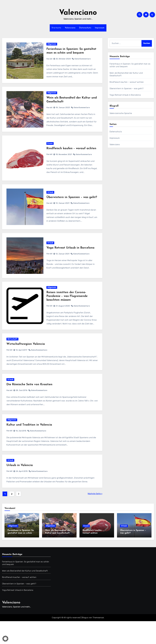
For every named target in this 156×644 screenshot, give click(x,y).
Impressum (100, 28)
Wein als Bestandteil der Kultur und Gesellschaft (25, 594)
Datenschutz (85, 28)
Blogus (85, 640)
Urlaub (51, 198)
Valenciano (78, 13)
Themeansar (98, 640)
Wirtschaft (14, 354)
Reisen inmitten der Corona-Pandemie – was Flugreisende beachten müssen (67, 309)
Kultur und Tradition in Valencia (30, 444)
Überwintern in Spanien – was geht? (127, 89)
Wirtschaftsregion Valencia (27, 359)
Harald (50, 60)
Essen (50, 149)
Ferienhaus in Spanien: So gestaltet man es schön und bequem (21, 556)
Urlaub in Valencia (21, 487)
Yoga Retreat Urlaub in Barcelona (71, 258)
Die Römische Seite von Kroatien (31, 402)
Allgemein (52, 45)
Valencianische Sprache (121, 113)
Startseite (56, 28)
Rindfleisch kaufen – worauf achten (72, 154)
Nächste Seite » (95, 516)
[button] (5, 639)
